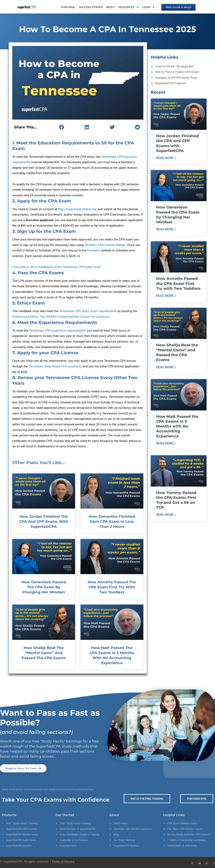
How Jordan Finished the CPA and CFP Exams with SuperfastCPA (44, 522)
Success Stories (91, 7)
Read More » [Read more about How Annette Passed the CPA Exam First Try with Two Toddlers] (166, 296)
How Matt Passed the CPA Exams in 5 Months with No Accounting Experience (177, 426)
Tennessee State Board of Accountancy (55, 366)
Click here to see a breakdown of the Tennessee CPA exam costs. (57, 267)
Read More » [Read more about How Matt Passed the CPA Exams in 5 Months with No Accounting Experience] (166, 443)
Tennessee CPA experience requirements (57, 331)
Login (149, 7)
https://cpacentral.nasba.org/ (77, 209)
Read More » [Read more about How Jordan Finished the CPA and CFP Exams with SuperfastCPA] (166, 158)
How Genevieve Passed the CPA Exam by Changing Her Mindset (44, 587)
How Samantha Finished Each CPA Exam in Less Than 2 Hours (112, 522)
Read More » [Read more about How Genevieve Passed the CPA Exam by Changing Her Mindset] (166, 229)
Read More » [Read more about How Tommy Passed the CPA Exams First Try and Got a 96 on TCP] (166, 515)
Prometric (94, 250)
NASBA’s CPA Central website (105, 245)
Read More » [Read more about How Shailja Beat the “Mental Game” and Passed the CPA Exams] (166, 367)
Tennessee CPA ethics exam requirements (88, 311)
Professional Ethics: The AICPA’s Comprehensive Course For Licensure (61, 317)
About (111, 7)
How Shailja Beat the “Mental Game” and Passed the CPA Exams (44, 653)
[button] (61, 127)
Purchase (68, 7)
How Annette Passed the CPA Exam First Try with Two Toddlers (112, 587)
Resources (129, 7)
